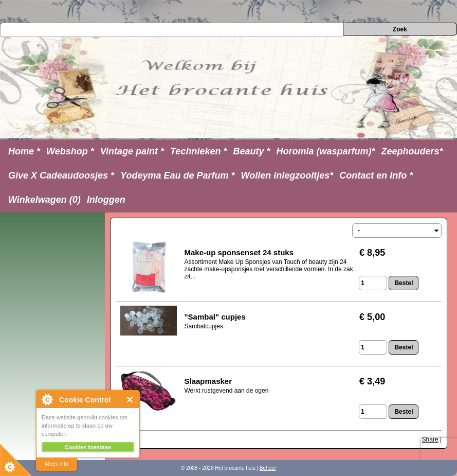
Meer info (57, 464)
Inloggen (106, 200)
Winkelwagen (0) (44, 200)
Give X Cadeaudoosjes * (61, 175)
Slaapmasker (208, 381)
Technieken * (198, 151)
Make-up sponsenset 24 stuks (239, 252)
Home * (24, 151)
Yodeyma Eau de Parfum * (177, 175)
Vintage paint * (132, 151)
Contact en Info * (376, 175)
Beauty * (251, 151)
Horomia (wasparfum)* (325, 151)
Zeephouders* (412, 151)
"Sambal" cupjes (215, 317)
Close (130, 400)
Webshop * (70, 151)
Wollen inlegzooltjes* (287, 175)
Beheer (268, 468)
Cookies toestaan (88, 447)
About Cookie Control (47, 399)
